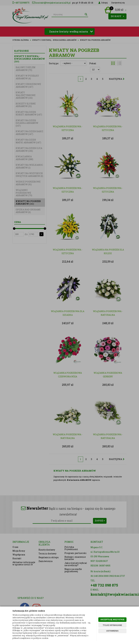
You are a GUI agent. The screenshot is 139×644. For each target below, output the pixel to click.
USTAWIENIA (112, 631)
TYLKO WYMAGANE (112, 625)
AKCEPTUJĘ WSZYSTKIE (112, 620)
